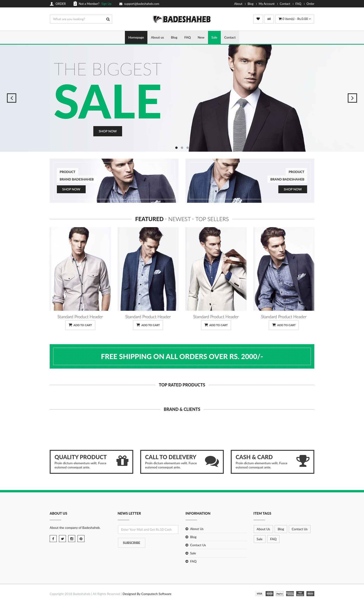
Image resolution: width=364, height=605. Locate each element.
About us (157, 37)
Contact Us (198, 545)
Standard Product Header (80, 317)
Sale (214, 37)
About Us (197, 529)
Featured (149, 219)
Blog (250, 4)
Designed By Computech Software (147, 594)
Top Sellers (212, 219)
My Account (266, 4)
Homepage (136, 37)
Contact (285, 4)
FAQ (298, 4)
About (238, 4)
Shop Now (108, 131)
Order (310, 4)
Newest (180, 219)
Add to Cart (80, 325)
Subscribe (132, 543)
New (201, 37)
